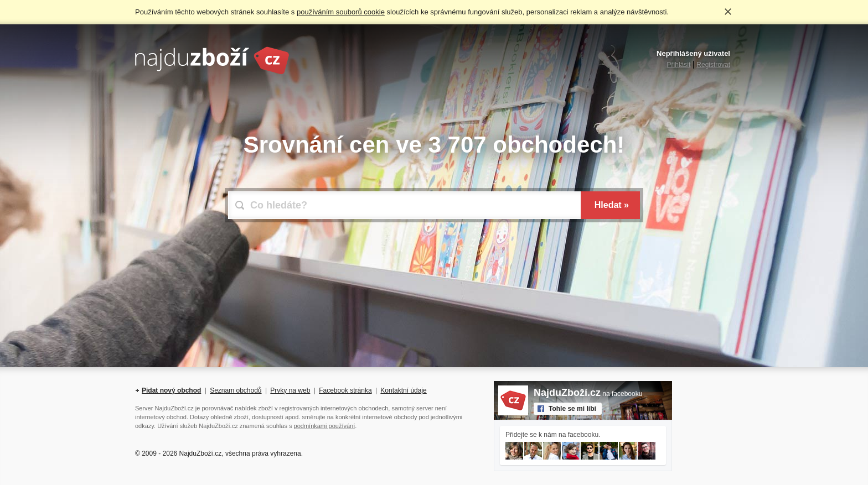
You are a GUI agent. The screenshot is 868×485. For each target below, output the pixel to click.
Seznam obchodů (236, 390)
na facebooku (588, 394)
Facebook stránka (345, 390)
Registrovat (713, 65)
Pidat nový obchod (171, 390)
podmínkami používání (325, 426)
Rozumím (728, 12)
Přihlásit (679, 65)
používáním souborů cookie (341, 12)
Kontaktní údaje (403, 390)
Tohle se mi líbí (572, 409)
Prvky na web (290, 390)
